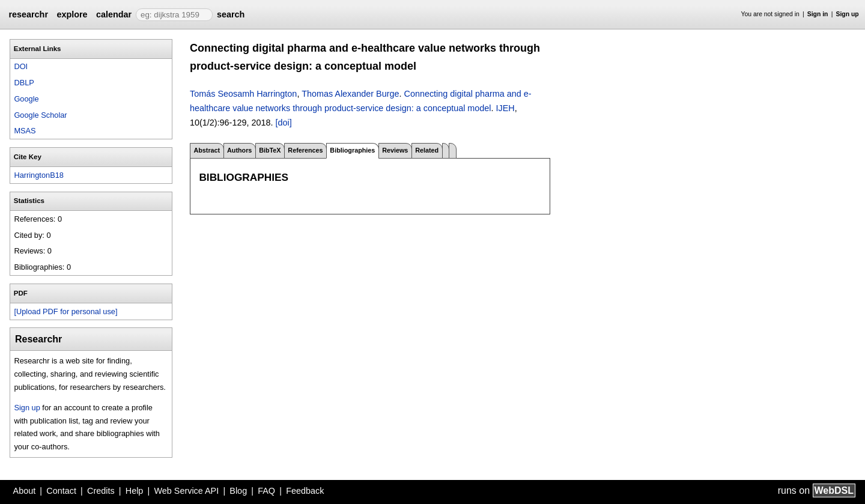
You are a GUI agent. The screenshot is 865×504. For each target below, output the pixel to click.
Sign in (818, 14)
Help (135, 491)
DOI (21, 66)
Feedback (305, 491)
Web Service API (186, 491)
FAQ (266, 491)
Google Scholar (40, 115)
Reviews (395, 150)
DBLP (24, 83)
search (231, 14)
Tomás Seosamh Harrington (243, 94)
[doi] (283, 123)
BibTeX (270, 150)
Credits (101, 491)
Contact (61, 491)
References (305, 150)
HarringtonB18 (39, 175)
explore (72, 14)
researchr (28, 14)
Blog (238, 491)
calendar (114, 14)
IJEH (505, 108)
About (25, 491)
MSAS (25, 131)
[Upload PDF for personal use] (65, 311)
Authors (239, 150)
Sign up (848, 14)
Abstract (207, 150)
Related (427, 150)
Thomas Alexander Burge (350, 94)
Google (26, 99)
